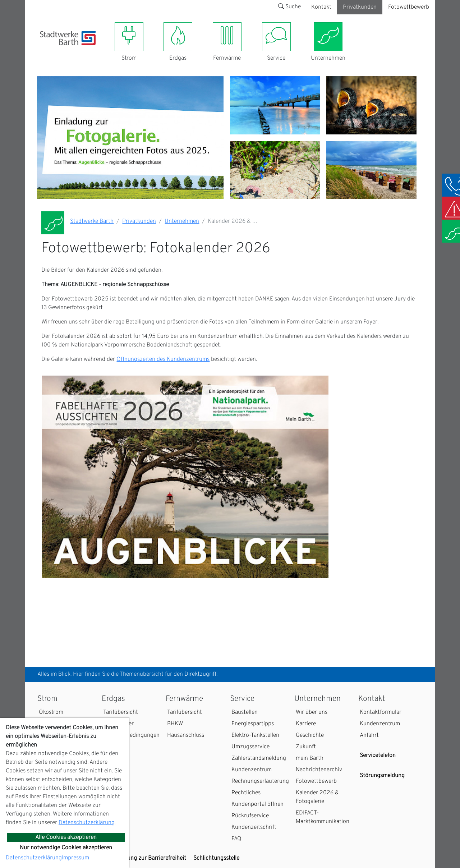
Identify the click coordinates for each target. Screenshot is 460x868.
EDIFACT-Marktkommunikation (323, 817)
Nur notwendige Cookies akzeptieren (66, 848)
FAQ (236, 839)
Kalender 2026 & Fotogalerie (317, 797)
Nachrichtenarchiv (319, 770)
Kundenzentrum (252, 770)
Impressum (75, 858)
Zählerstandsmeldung (259, 758)
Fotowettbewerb (409, 7)
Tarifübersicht (121, 712)
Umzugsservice (250, 747)
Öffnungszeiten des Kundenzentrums (163, 359)
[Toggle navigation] (44, 50)
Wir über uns (312, 712)
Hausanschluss (186, 735)
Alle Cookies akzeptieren (66, 837)
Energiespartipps (253, 724)
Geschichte (310, 735)
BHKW (175, 724)
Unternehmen (182, 221)
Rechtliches (246, 793)
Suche (289, 7)
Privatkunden (360, 7)
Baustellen (245, 712)
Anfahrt (369, 735)
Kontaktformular (381, 712)
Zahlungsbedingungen (131, 735)
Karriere (306, 724)
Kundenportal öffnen (257, 804)
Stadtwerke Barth (92, 221)
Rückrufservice (250, 816)
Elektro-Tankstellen (255, 735)
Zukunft (306, 747)
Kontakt (321, 7)
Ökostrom (51, 712)
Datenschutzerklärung (87, 823)
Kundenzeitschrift (254, 827)
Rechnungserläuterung (260, 781)
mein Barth (310, 758)
